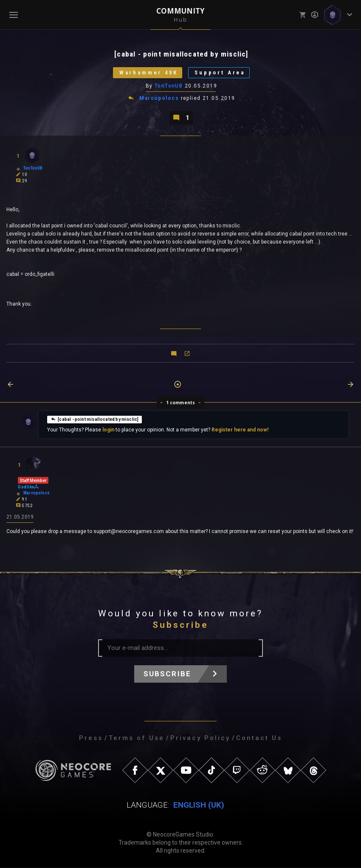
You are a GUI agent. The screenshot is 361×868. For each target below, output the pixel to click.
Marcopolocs (159, 99)
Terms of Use (137, 738)
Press (91, 738)
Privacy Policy (200, 738)
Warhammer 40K (148, 73)
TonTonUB (169, 86)
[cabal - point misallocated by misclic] (94, 420)
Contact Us (259, 738)
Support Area (221, 73)
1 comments (181, 403)
